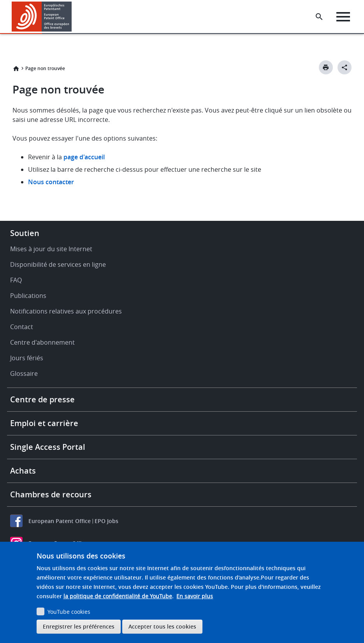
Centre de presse (42, 399)
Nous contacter (51, 182)
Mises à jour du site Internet (51, 249)
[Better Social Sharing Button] (345, 67)
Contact (22, 327)
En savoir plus (195, 596)
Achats (23, 471)
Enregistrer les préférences (79, 626)
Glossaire (24, 373)
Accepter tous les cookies (162, 626)
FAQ (16, 280)
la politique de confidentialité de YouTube (118, 596)
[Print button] (326, 67)
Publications (28, 296)
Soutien (25, 233)
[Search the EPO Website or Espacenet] (319, 17)
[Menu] (343, 17)
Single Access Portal (48, 447)
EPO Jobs (106, 521)
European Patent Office (60, 521)
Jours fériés (27, 358)
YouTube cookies (69, 612)
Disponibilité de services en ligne (58, 264)
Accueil (16, 69)
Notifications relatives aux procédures (66, 311)
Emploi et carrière (44, 423)
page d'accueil (84, 157)
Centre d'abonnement (42, 342)
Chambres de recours (51, 494)
